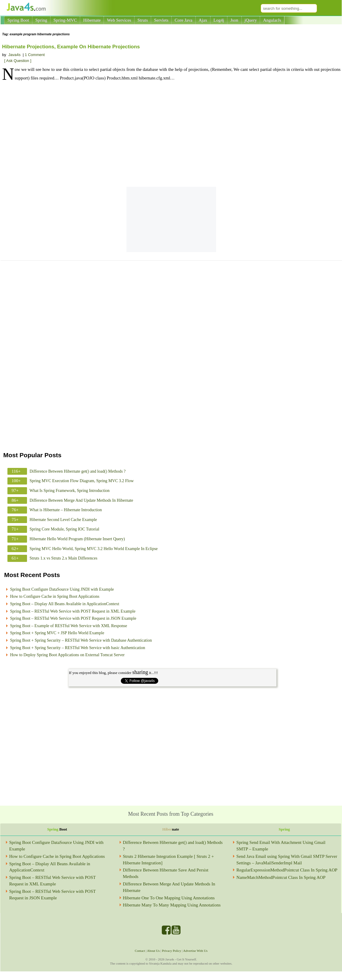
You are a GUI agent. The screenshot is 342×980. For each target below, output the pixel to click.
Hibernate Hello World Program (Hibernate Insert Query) (77, 539)
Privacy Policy (172, 951)
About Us (153, 951)
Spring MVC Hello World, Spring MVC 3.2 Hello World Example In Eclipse (94, 549)
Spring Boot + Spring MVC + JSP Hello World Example (57, 633)
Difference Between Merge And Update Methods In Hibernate (81, 500)
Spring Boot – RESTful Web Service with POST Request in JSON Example (73, 618)
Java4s (14, 55)
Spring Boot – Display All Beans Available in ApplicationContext (65, 604)
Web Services (119, 20)
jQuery (251, 20)
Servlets (161, 20)
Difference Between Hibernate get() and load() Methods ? (78, 471)
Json (234, 20)
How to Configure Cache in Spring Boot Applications (55, 596)
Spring (41, 20)
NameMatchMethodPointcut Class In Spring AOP (281, 877)
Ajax (203, 20)
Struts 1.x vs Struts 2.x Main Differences (64, 558)
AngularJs (272, 20)
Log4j (219, 20)
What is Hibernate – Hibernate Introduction (66, 510)
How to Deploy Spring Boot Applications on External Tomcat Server (67, 655)
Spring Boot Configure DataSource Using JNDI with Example (62, 589)
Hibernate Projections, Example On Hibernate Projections (71, 47)
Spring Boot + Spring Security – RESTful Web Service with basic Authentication (78, 648)
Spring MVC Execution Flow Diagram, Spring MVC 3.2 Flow (82, 481)
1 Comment (35, 55)
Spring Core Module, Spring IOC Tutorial (65, 529)
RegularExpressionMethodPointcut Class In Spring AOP (287, 870)
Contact (140, 951)
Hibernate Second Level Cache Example (63, 520)
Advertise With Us (195, 951)
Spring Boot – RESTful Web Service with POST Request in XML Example (73, 611)
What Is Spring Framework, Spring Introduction (69, 491)
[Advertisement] (171, 135)
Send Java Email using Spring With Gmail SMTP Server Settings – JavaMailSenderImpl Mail (287, 860)
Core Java (183, 20)
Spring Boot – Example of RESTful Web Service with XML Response (69, 626)
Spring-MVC (65, 20)
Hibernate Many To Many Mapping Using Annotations (172, 905)
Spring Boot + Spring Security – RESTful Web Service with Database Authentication (81, 640)
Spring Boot (18, 20)
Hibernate (92, 20)
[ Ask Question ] (18, 61)
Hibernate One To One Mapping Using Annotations (169, 898)
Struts (143, 20)
